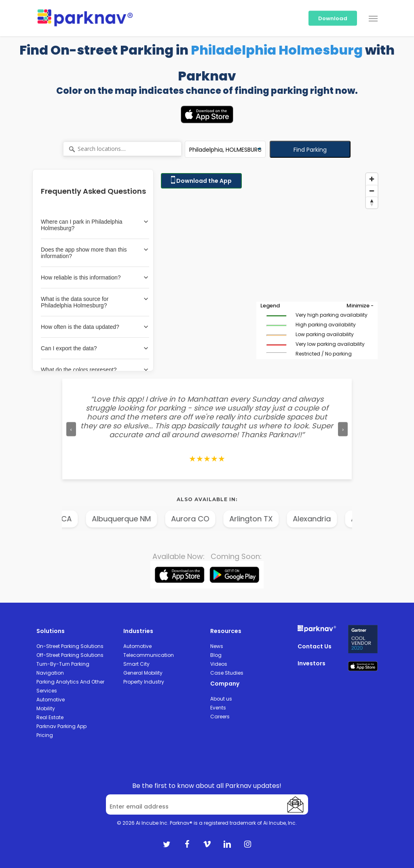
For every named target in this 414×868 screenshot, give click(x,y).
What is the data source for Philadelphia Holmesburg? (95, 302)
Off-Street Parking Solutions (70, 655)
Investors (312, 663)
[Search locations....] (122, 149)
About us (221, 699)
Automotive (51, 700)
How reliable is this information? (95, 277)
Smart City (136, 664)
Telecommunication (149, 655)
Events (218, 708)
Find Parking (310, 150)
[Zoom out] (372, 191)
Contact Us (315, 646)
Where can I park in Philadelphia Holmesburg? (95, 225)
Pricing (45, 735)
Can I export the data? (95, 348)
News (217, 646)
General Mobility (143, 673)
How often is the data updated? (95, 327)
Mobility (46, 708)
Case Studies (227, 673)
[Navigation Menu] (373, 18)
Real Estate (50, 717)
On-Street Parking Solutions (70, 646)
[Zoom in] (372, 179)
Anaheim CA (69, 519)
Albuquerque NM (141, 519)
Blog (216, 655)
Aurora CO (210, 519)
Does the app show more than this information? (95, 253)
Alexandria (332, 519)
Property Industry (144, 682)
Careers (220, 717)
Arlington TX (271, 519)
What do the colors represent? (95, 370)
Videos (219, 664)
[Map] (269, 270)
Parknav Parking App (61, 726)
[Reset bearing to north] (372, 202)
